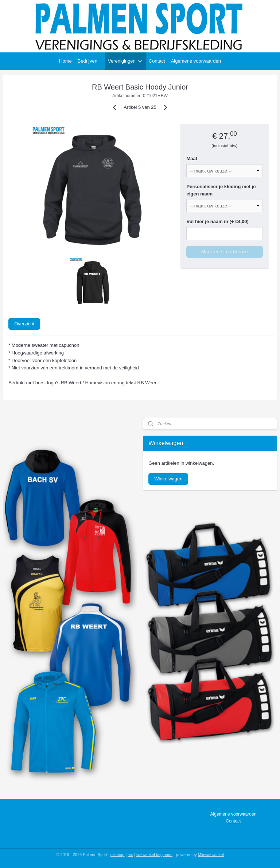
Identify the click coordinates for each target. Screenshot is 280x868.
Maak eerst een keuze (225, 252)
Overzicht (24, 324)
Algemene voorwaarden (196, 61)
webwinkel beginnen (154, 855)
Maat (192, 158)
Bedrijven (87, 61)
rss (130, 855)
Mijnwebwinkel (211, 855)
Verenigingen (125, 61)
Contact (157, 61)
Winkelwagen (168, 479)
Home (65, 61)
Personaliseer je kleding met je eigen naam (221, 190)
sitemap (118, 855)
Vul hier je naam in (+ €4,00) (217, 221)
